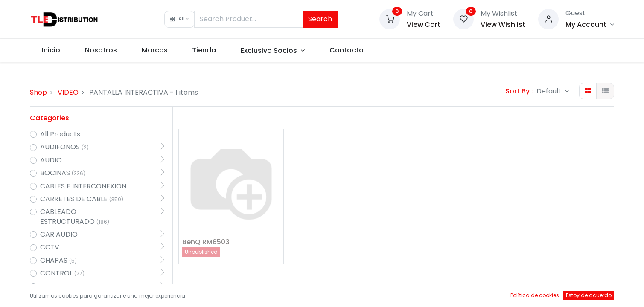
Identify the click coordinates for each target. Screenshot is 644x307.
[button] (179, 19)
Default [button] (550, 91)
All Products (60, 134)
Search (320, 19)
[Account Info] (590, 25)
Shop (38, 92)
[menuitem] (51, 50)
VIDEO (68, 92)
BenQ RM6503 (206, 242)
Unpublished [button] (201, 252)
